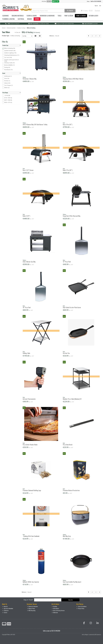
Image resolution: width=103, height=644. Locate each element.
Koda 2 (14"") (26, 216)
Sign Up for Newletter (8, 608)
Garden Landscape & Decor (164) (12, 60)
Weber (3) (7, 88)
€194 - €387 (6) (8, 98)
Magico (87, 635)
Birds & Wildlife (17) (9, 65)
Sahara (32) (7, 83)
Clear (17, 32)
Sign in (96, 6)
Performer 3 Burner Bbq (30, 79)
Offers (37, 19)
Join (100, 6)
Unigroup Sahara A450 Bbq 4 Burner (73, 79)
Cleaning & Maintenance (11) (12, 55)
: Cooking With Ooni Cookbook (31, 536)
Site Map (54, 606)
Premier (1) (7, 81)
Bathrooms (55, 613)
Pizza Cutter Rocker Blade (30, 445)
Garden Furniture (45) (10, 51)
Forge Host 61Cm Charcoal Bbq (72, 216)
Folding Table (26, 353)
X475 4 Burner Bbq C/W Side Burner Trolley (35, 125)
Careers (5, 613)
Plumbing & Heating (9, 19)
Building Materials (18, 16)
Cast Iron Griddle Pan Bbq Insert (72, 582)
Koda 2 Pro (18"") (68, 170)
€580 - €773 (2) (8, 102)
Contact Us (5, 610)
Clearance (5, 16)
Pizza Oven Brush (68, 445)
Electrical (21, 19)
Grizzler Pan (66, 353)
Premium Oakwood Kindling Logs (32, 490)
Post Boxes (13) (8, 70)
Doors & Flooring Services (58, 610)
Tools (59, 16)
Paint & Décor (69, 16)
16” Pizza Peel (27, 307)
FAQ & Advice (55, 608)
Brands (30, 19)
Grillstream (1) (8, 76)
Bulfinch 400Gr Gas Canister (31, 582)
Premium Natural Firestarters (71, 490)
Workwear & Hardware (47, 16)
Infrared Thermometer (29, 399)
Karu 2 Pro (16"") (68, 125)
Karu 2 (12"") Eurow (28, 170)
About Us (5, 606)
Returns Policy (31, 608)
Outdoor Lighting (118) (10, 53)
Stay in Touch (28, 600)
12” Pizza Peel (67, 262)
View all (57, 36)
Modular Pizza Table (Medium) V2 (72, 399)
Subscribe (71, 600)
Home (88, 1)
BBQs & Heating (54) (10, 48)
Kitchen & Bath (93, 16)
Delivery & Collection (32, 606)
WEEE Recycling (31, 610)
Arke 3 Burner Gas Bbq (29, 262)
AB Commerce (98, 635)
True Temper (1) (8, 85)
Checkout (97, 11)
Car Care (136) (8, 57)
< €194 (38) (7, 96)
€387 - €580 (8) (8, 100)
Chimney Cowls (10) (9, 63)
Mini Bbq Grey (67, 536)
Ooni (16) (7, 78)
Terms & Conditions (82, 606)
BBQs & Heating (15, 36)
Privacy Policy (80, 608)
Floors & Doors (32, 16)
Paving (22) (7, 67)
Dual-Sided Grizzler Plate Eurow (72, 307)
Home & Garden (81, 16)
